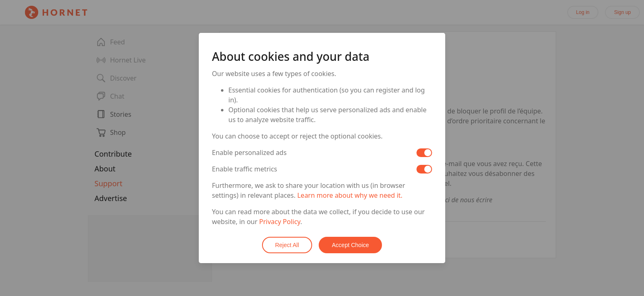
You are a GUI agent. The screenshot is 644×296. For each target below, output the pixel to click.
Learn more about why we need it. (350, 195)
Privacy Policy (280, 222)
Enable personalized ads (249, 153)
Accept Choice (350, 245)
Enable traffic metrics (245, 169)
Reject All (287, 245)
